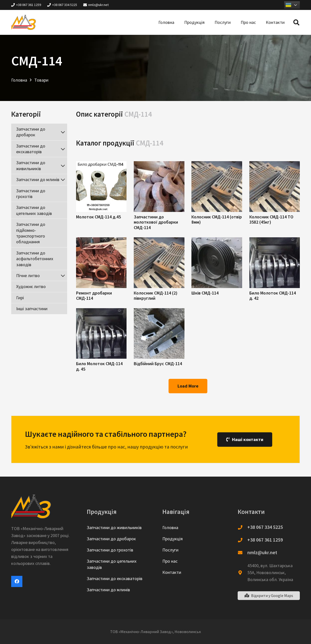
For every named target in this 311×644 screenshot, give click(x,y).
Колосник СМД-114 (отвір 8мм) (217, 220)
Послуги (170, 550)
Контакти (172, 572)
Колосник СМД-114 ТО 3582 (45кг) (271, 220)
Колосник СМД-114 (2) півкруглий (156, 296)
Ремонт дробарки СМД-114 (94, 296)
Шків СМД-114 (205, 293)
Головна (170, 527)
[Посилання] (23, 22)
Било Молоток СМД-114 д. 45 (99, 366)
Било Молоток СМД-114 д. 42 (273, 296)
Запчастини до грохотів (110, 550)
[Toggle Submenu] (63, 132)
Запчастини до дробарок (111, 539)
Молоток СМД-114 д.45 (98, 217)
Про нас (170, 561)
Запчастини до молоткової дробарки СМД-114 (156, 222)
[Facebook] (17, 581)
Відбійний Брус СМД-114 (158, 364)
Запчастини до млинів (108, 590)
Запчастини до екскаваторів (115, 578)
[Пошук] (296, 22)
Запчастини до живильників (114, 527)
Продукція (173, 539)
